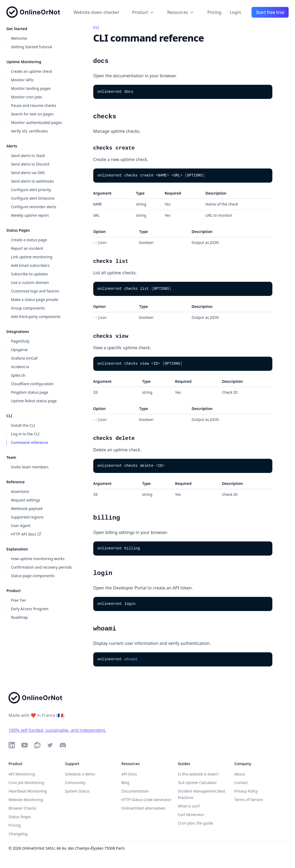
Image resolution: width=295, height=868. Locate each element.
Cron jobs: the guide (195, 823)
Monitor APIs (22, 80)
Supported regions (27, 517)
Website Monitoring (26, 800)
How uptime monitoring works (38, 559)
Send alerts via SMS (28, 173)
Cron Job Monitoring (26, 783)
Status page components (33, 576)
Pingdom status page (30, 392)
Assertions (20, 491)
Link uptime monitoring (32, 257)
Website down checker (96, 12)
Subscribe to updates (29, 274)
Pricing (214, 12)
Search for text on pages (32, 114)
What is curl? (189, 806)
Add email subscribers (30, 265)
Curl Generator (191, 815)
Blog (126, 783)
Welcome (19, 38)
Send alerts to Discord (30, 164)
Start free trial (270, 12)
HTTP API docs (26, 534)
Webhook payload (27, 509)
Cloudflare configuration (32, 384)
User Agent (21, 526)
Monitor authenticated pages (36, 122)
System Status (77, 791)
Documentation (135, 791)
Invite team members (30, 467)
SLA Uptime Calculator (197, 783)
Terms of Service (249, 800)
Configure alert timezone (33, 198)
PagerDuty (20, 341)
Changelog (18, 834)
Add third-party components (36, 317)
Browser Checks (22, 808)
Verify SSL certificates (29, 131)
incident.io (20, 367)
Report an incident (27, 248)
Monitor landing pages (31, 88)
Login (235, 12)
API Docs (129, 774)
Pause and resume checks (34, 105)
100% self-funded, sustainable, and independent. (57, 730)
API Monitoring (22, 774)
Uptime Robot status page (34, 401)
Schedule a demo (80, 774)
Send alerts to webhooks (32, 181)
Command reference (29, 442)
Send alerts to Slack (28, 156)
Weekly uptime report (30, 215)
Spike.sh (18, 375)
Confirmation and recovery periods (41, 567)
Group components (28, 308)
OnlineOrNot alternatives (144, 808)
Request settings (25, 500)
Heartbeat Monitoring (28, 791)
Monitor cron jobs (27, 97)
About (240, 774)
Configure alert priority (31, 190)
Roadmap (19, 617)
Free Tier (19, 600)
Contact (241, 783)
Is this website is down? (198, 774)
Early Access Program (30, 609)
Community (75, 783)
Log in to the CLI (25, 434)
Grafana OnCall (24, 358)
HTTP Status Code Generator (147, 800)
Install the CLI (23, 425)
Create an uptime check (32, 71)
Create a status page (29, 240)
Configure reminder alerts (34, 207)
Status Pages (20, 817)
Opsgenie (19, 350)
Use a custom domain (30, 282)
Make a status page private (35, 300)
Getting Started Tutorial (31, 47)
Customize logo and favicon (35, 291)
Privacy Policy (246, 791)
